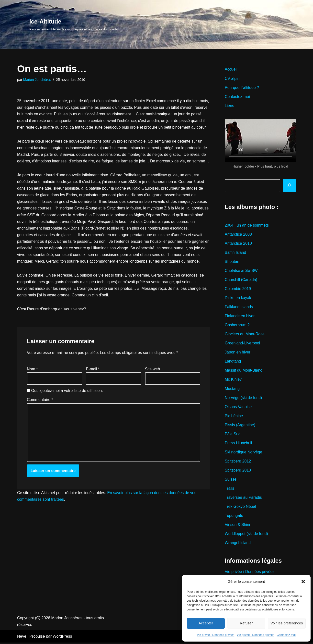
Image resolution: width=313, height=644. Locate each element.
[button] (303, 582)
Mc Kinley (233, 380)
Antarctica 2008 (238, 235)
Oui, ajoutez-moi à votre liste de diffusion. (65, 392)
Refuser (246, 623)
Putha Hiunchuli (238, 444)
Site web (152, 370)
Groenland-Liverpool (242, 344)
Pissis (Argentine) (240, 426)
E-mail (93, 370)
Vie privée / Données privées (216, 635)
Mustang (232, 389)
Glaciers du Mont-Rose (245, 335)
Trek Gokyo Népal (240, 508)
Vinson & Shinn (238, 526)
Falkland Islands (239, 307)
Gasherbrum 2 (237, 326)
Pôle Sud (233, 435)
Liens (229, 106)
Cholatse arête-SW (241, 271)
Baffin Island (235, 253)
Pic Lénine (234, 417)
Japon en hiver (238, 353)
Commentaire (40, 401)
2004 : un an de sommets (247, 225)
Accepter (206, 623)
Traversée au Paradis (243, 499)
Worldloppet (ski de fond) (246, 535)
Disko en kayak (238, 298)
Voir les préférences (287, 623)
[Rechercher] (289, 186)
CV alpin (232, 79)
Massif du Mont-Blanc (244, 371)
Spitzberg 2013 (238, 471)
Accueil (231, 69)
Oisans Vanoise (238, 407)
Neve (22, 638)
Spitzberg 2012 (238, 462)
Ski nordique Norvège (244, 453)
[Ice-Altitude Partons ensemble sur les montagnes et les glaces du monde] (73, 24)
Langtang (233, 362)
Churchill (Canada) (241, 280)
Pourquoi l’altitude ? (242, 88)
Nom (32, 370)
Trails (229, 490)
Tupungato (234, 517)
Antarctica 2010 (238, 244)
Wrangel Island (238, 544)
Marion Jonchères (37, 80)
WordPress (62, 638)
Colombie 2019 (238, 289)
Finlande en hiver (240, 317)
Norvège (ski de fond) (243, 398)
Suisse (231, 480)
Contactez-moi (286, 635)
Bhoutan (232, 262)
